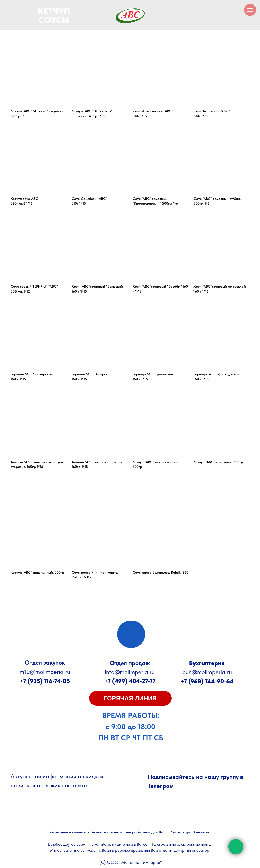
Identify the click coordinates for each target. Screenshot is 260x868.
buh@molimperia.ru (207, 672)
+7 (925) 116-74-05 (45, 681)
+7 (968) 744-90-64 (207, 681)
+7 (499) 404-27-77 (130, 681)
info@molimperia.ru (130, 672)
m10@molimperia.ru (45, 672)
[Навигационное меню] (250, 10)
